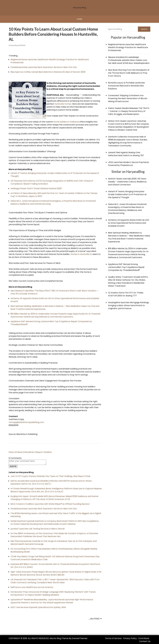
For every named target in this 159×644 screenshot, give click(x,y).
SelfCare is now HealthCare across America (32, 587)
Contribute (144, 638)
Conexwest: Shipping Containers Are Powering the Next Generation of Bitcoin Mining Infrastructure (128, 98)
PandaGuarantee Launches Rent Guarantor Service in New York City (44, 67)
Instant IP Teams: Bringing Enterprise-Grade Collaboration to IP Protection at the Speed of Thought (127, 194)
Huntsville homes (63, 104)
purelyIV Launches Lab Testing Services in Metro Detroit (38, 529)
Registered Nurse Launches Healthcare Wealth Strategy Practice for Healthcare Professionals (128, 47)
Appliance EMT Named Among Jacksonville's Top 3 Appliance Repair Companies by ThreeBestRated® (126, 267)
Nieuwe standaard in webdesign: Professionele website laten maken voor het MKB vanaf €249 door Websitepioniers (129, 60)
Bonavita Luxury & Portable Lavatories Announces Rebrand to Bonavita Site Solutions (126, 86)
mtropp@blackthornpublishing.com (26, 422)
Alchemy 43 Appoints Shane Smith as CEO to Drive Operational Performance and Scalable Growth (129, 223)
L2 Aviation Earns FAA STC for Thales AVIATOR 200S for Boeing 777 (126, 294)
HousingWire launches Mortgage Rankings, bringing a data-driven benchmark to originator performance (129, 305)
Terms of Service (113, 638)
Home (79, 19)
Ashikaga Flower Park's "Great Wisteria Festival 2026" (36, 188)
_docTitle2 (94, 619)
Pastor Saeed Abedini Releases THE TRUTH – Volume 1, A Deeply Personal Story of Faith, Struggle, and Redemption (129, 111)
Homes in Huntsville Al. (81, 254)
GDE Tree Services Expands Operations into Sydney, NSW (38, 607)
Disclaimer (29, 452)
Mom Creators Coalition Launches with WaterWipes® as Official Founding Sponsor (50, 504)
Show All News (16, 452)
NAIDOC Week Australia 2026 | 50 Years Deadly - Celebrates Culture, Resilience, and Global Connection (127, 182)
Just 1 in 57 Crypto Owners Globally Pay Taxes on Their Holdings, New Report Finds (50, 476)
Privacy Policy (130, 638)
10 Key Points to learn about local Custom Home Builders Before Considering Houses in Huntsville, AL (51, 34)
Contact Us (145, 641)
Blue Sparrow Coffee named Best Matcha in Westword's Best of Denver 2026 (48, 72)
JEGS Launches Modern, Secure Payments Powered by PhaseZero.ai (129, 164)
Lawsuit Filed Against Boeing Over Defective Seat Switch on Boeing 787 (126, 154)
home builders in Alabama (66, 122)
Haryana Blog (80, 8)
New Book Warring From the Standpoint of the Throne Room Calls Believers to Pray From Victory (129, 73)
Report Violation (44, 452)
